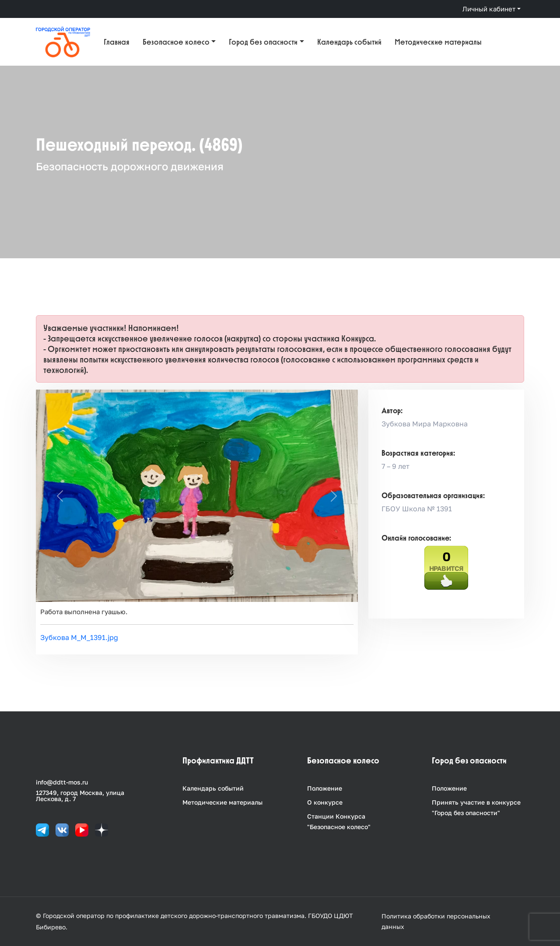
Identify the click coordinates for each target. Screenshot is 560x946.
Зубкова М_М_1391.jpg (79, 637)
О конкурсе (325, 802)
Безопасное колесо (176, 42)
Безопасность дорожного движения (130, 166)
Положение (325, 788)
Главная (117, 42)
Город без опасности (263, 42)
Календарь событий (349, 42)
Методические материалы (438, 42)
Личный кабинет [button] (489, 9)
